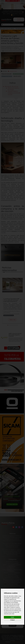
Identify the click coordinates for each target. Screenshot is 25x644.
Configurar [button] (12, 620)
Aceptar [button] (13, 617)
